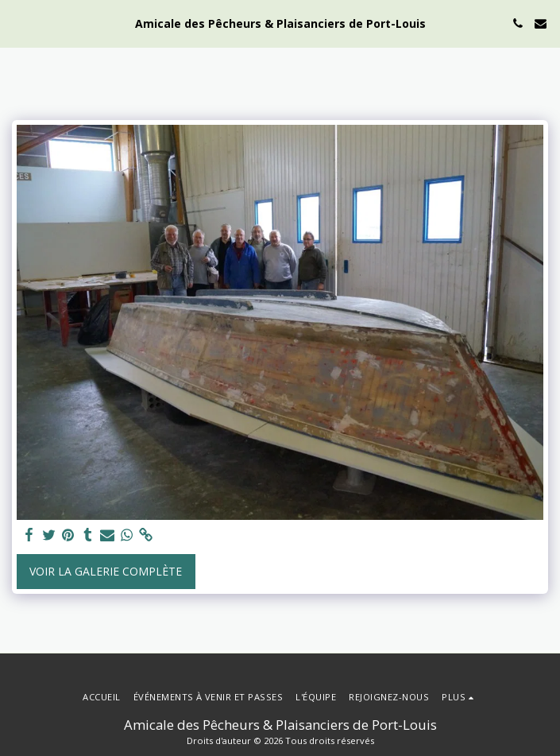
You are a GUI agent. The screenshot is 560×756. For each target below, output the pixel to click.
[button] (17, 23)
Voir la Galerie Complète (106, 571)
